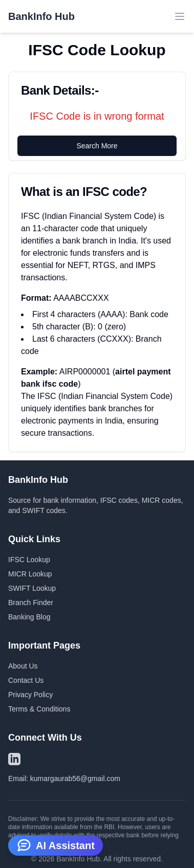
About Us (23, 666)
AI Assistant (56, 844)
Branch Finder (31, 603)
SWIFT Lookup (32, 588)
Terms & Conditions (39, 709)
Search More (97, 146)
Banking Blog (29, 617)
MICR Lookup (30, 574)
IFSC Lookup (29, 560)
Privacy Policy (30, 695)
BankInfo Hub (41, 16)
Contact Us (26, 680)
